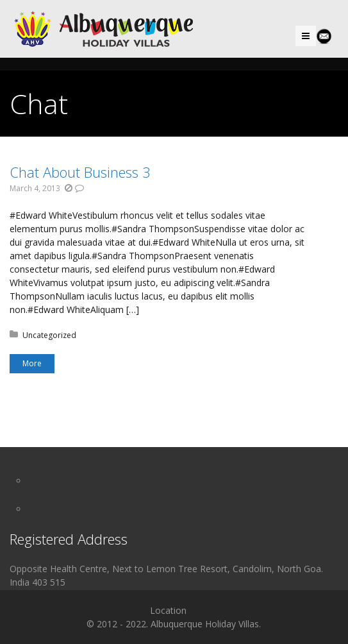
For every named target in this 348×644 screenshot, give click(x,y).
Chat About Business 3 (80, 172)
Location (168, 610)
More (32, 363)
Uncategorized (49, 335)
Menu (316, 36)
